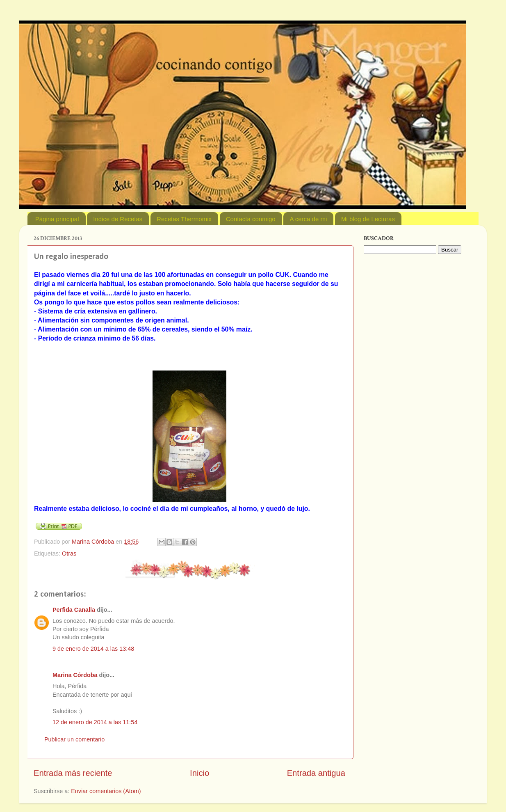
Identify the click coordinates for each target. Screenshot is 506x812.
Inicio (199, 773)
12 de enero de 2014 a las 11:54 (95, 722)
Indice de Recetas (118, 219)
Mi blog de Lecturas (368, 219)
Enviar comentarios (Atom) (106, 791)
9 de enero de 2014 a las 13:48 (93, 649)
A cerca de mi (308, 219)
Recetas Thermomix (184, 219)
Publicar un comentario (74, 739)
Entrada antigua (316, 773)
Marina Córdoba (75, 675)
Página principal (57, 219)
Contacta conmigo (251, 219)
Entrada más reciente (73, 773)
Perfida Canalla (74, 610)
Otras (69, 554)
